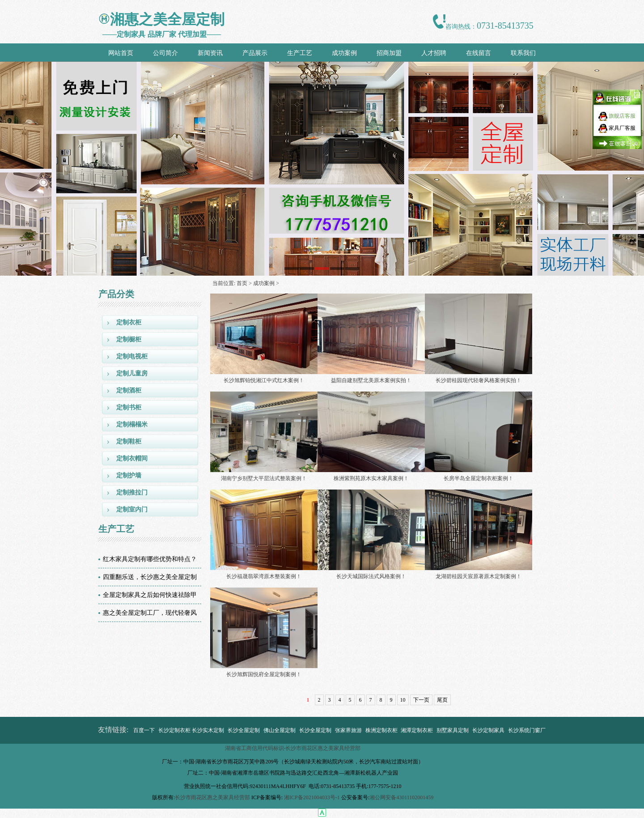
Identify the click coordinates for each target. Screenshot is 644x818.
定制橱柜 (129, 339)
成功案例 (344, 53)
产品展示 (255, 53)
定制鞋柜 (129, 441)
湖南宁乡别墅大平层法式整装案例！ (264, 478)
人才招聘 (434, 53)
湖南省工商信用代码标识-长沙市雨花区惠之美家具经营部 (293, 748)
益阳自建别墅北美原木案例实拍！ (371, 380)
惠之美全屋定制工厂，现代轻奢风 (150, 613)
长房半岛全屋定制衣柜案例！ (479, 478)
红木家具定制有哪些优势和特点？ (150, 559)
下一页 (421, 700)
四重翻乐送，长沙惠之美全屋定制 (150, 577)
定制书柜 (129, 407)
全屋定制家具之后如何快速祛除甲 (150, 595)
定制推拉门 (132, 492)
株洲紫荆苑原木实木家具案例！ (371, 478)
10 (403, 700)
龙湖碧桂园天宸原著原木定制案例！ (479, 576)
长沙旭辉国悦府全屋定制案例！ (264, 674)
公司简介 (165, 53)
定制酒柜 (129, 390)
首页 (242, 283)
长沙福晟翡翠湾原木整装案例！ (264, 576)
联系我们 (523, 53)
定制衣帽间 (132, 458)
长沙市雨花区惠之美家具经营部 (212, 797)
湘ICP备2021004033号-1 (312, 797)
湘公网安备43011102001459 (401, 797)
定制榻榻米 (132, 424)
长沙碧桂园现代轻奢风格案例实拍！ (479, 380)
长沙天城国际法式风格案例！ (371, 576)
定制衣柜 (129, 322)
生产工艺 (300, 53)
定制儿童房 (132, 373)
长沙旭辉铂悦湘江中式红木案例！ (264, 380)
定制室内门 (132, 509)
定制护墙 (129, 475)
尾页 (442, 700)
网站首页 (121, 53)
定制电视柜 (132, 356)
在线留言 (479, 53)
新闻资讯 (210, 53)
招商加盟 (389, 53)
